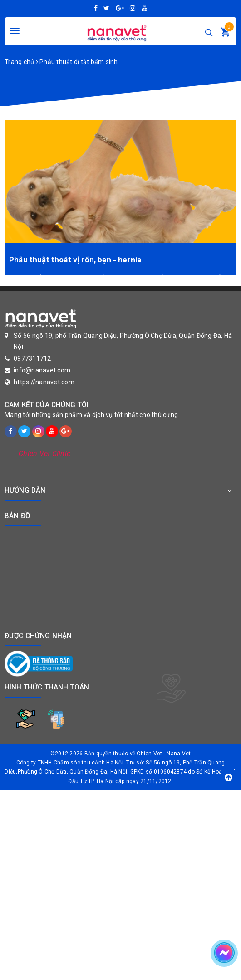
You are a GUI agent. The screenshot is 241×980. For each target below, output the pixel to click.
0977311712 (32, 358)
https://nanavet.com (44, 382)
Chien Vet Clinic (44, 454)
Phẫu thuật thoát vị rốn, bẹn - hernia (75, 260)
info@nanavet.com (42, 370)
